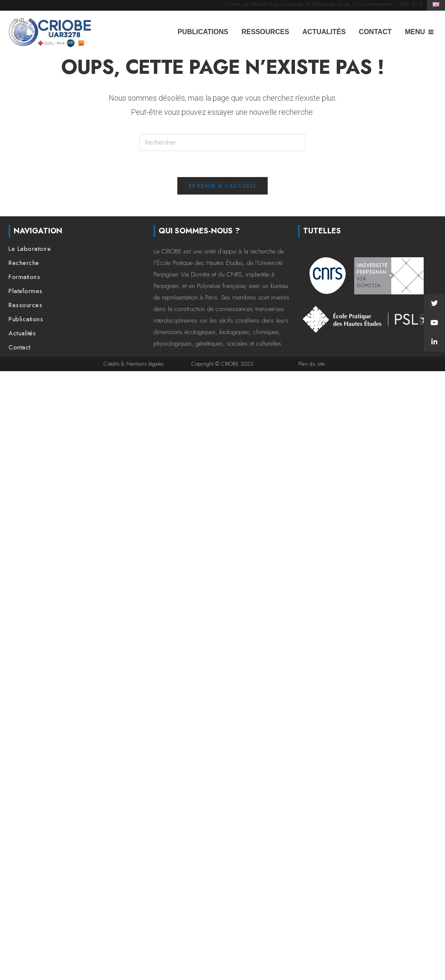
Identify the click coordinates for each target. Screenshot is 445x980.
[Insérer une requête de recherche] (222, 142)
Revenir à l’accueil (222, 186)
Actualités (324, 32)
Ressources (265, 32)
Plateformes (26, 291)
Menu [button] (415, 32)
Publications (203, 32)
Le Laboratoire (30, 249)
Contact (375, 32)
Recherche (24, 263)
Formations (24, 277)
